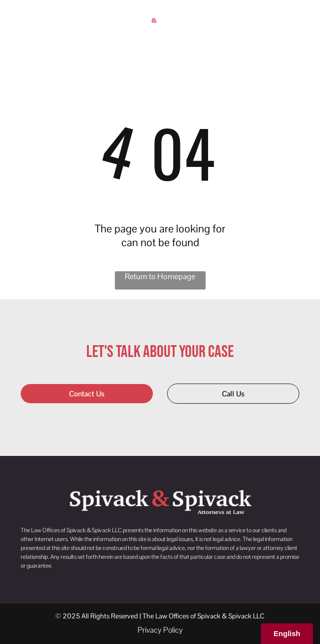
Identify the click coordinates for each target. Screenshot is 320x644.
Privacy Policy (160, 630)
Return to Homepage (160, 276)
